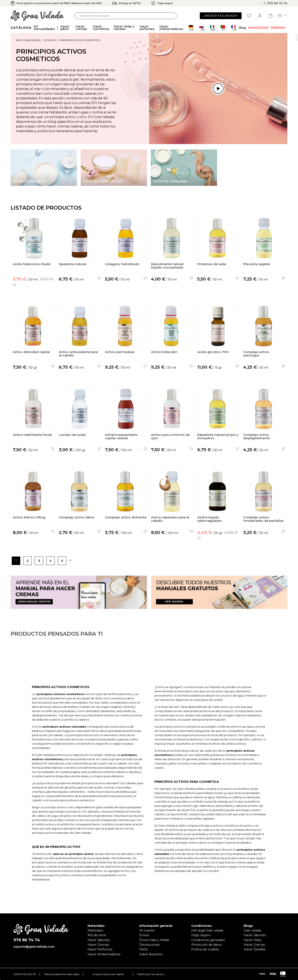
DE (191, 28)
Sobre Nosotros (151, 954)
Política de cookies (205, 949)
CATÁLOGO (50, 40)
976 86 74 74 (275, 3)
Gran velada (252, 930)
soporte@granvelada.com (34, 947)
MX (213, 28)
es (282, 16)
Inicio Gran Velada (28, 40)
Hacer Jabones (99, 940)
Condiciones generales (208, 940)
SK (202, 28)
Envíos (144, 935)
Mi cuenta (147, 930)
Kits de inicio (97, 935)
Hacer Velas (252, 940)
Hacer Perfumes (100, 949)
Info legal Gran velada (207, 930)
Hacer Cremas (98, 945)
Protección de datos (206, 945)
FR (234, 28)
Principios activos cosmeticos (80, 40)
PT (223, 28)
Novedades (258, 28)
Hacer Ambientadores (104, 954)
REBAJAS (278, 28)
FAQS (144, 949)
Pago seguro (201, 935)
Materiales (95, 930)
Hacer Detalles (255, 949)
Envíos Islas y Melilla (154, 940)
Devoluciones (149, 945)
